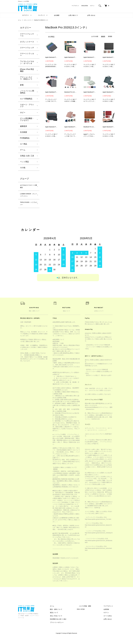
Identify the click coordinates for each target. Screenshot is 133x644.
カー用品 (24, 144)
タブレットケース (29, 20)
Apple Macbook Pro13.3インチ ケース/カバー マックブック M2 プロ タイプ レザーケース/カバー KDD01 (109, 57)
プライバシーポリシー (66, 629)
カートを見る (110, 623)
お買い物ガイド (73, 15)
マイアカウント (75, 6)
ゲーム (23, 150)
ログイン (92, 6)
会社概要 (57, 15)
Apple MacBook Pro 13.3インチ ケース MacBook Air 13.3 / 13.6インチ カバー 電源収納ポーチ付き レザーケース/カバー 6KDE (71, 127)
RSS (86, 616)
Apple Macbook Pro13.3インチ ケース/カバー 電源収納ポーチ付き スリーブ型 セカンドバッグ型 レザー (109, 92)
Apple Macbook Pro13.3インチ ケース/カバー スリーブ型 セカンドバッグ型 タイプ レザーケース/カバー (90, 57)
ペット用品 (24, 162)
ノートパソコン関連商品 (27, 92)
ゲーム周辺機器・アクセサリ (27, 119)
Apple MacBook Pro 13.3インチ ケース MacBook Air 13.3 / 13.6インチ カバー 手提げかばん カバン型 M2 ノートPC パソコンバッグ (51, 92)
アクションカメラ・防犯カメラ (26, 78)
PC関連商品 (25, 138)
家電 (22, 85)
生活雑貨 (24, 132)
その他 (23, 168)
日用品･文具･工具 (27, 156)
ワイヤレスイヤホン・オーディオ (27, 62)
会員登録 (108, 616)
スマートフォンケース (27, 35)
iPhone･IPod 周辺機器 (27, 70)
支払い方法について (66, 623)
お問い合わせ (91, 15)
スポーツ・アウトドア (27, 106)
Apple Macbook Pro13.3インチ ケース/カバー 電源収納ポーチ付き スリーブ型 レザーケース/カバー (109, 127)
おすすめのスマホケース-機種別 (27, 187)
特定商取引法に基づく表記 (68, 626)
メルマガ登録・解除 (91, 613)
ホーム (20, 20)
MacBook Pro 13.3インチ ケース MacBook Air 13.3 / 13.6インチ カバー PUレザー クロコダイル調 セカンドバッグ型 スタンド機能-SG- (90, 127)
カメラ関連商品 (26, 99)
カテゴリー (26, 15)
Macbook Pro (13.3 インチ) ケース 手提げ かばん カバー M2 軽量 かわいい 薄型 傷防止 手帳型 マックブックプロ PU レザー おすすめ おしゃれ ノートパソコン (71, 92)
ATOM (90, 616)
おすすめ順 (95, 36)
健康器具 (24, 126)
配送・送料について (66, 616)
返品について (64, 619)
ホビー (23, 112)
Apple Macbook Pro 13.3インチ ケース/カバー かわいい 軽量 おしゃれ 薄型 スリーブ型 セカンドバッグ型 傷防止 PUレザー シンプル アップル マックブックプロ (71, 57)
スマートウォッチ (27, 48)
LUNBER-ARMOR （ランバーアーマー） (27, 198)
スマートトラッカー (27, 55)
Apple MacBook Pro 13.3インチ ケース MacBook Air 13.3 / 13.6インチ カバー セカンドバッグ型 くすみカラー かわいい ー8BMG (90, 92)
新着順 (110, 36)
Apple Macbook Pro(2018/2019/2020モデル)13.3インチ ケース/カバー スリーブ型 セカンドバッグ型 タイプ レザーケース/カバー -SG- (51, 57)
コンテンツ (41, 15)
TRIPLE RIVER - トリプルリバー (28, 210)
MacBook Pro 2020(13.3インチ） (45, 20)
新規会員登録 (85, 6)
